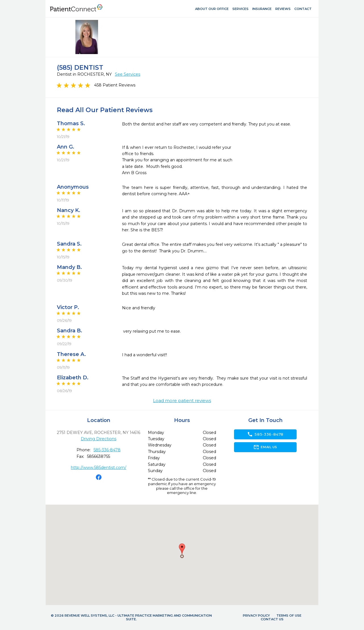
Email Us (265, 447)
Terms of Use (289, 615)
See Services (128, 74)
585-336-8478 (107, 450)
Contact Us (272, 619)
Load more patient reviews (182, 401)
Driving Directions (99, 439)
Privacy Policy (256, 615)
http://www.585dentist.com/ (99, 468)
